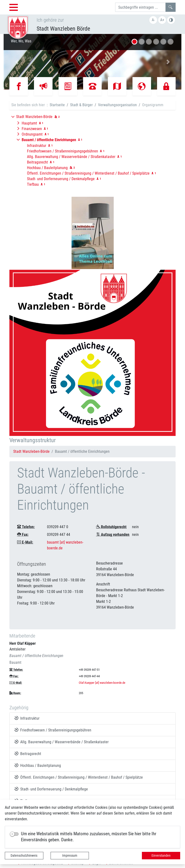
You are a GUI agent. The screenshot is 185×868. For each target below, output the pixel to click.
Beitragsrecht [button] (37, 162)
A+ (162, 20)
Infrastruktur (27, 718)
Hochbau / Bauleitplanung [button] (47, 168)
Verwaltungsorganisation (117, 105)
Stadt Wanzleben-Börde (31, 451)
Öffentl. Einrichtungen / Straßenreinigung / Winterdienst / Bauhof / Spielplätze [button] (88, 173)
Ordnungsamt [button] (32, 134)
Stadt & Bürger (81, 105)
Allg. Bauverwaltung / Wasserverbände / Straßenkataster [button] (71, 157)
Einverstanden (161, 855)
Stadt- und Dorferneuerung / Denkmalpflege (51, 789)
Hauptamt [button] (29, 123)
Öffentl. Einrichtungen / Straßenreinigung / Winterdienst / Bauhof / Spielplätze (79, 777)
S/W (171, 20)
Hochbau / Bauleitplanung (38, 765)
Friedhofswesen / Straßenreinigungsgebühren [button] (63, 151)
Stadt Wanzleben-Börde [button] (34, 117)
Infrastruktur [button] (37, 146)
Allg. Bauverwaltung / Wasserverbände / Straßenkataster (62, 742)
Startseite (57, 105)
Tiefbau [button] (33, 184)
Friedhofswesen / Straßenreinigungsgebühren (53, 730)
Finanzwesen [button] (32, 129)
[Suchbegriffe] (140, 7)
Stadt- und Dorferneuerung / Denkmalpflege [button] (61, 179)
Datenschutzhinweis (24, 855)
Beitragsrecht (28, 754)
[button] (17, 62)
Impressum (70, 855)
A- (153, 20)
